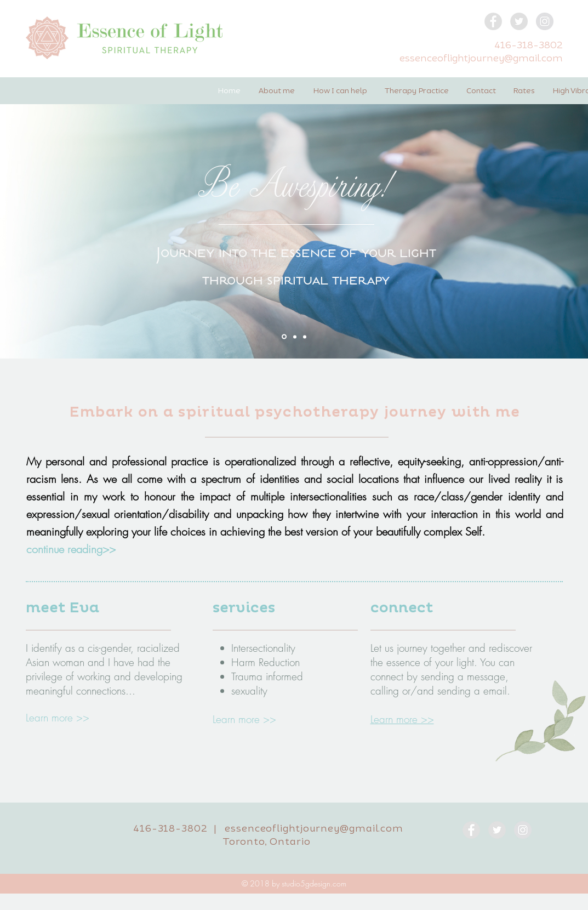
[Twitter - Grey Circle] (519, 21)
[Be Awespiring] (284, 337)
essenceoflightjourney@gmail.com (481, 58)
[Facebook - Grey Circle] (493, 21)
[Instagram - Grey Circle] (545, 21)
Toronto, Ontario (267, 841)
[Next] (526, 218)
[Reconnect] (295, 337)
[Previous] (62, 218)
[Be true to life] (305, 337)
